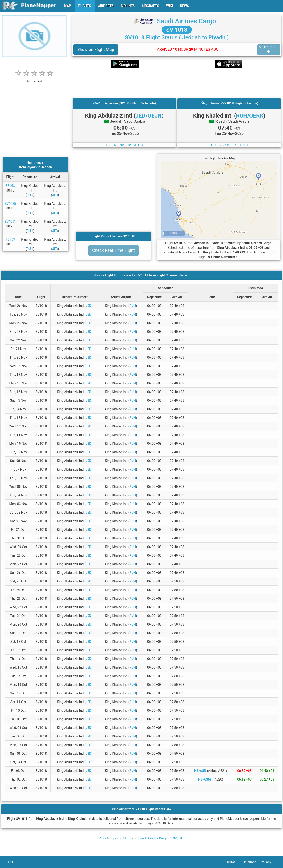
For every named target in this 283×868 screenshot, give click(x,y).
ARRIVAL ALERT (269, 49)
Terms (233, 862)
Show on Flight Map (96, 49)
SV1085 (10, 204)
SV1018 (179, 838)
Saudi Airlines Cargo (187, 21)
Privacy (268, 862)
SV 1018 (177, 30)
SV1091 (10, 222)
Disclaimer (251, 862)
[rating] (34, 79)
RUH (30, 195)
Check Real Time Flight (114, 250)
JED (55, 195)
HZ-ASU (200, 771)
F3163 (10, 186)
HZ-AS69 (205, 779)
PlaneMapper (108, 838)
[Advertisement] (177, 83)
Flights (128, 838)
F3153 (10, 239)
